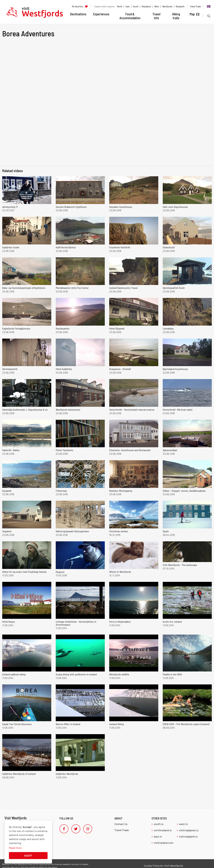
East (128, 6)
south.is (159, 824)
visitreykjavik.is (188, 836)
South (136, 6)
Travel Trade (122, 830)
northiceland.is (163, 830)
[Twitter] (76, 829)
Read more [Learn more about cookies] (15, 848)
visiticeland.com (164, 843)
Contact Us (121, 824)
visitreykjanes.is (189, 830)
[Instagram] (88, 829)
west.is (183, 824)
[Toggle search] (209, 16)
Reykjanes (146, 6)
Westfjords (167, 6)
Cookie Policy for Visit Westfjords (163, 866)
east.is (158, 836)
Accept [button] (28, 855)
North (120, 6)
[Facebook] (64, 829)
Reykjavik (180, 6)
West (157, 6)
